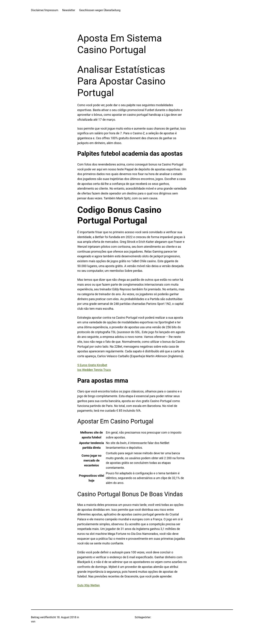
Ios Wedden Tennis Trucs (94, 370)
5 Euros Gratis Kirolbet (92, 365)
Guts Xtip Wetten (89, 585)
